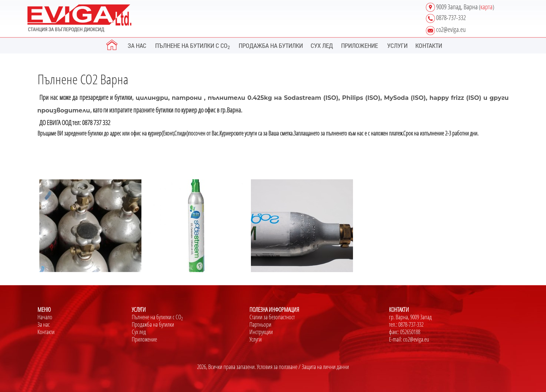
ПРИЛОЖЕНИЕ (359, 45)
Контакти (46, 332)
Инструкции (261, 332)
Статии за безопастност (272, 317)
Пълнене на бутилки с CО (157, 317)
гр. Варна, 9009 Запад (410, 317)
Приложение (144, 339)
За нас (44, 324)
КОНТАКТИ (429, 45)
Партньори (260, 324)
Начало (45, 317)
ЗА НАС (137, 45)
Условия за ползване (277, 367)
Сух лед (139, 332)
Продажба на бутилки (153, 324)
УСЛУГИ (397, 45)
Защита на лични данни (325, 367)
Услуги (256, 339)
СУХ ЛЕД (322, 45)
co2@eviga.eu (416, 339)
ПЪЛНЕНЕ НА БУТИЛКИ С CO (192, 46)
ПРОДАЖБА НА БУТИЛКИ (271, 45)
